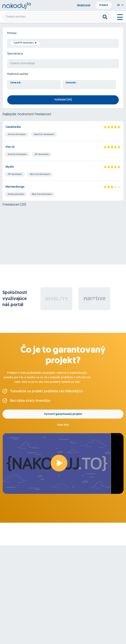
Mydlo (10, 167)
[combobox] (63, 43)
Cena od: (16, 83)
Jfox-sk (10, 147)
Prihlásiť (104, 5)
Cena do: (71, 83)
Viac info (63, 425)
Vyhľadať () (63, 100)
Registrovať (84, 5)
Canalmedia (13, 127)
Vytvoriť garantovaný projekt (63, 414)
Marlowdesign (15, 187)
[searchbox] (42, 43)
